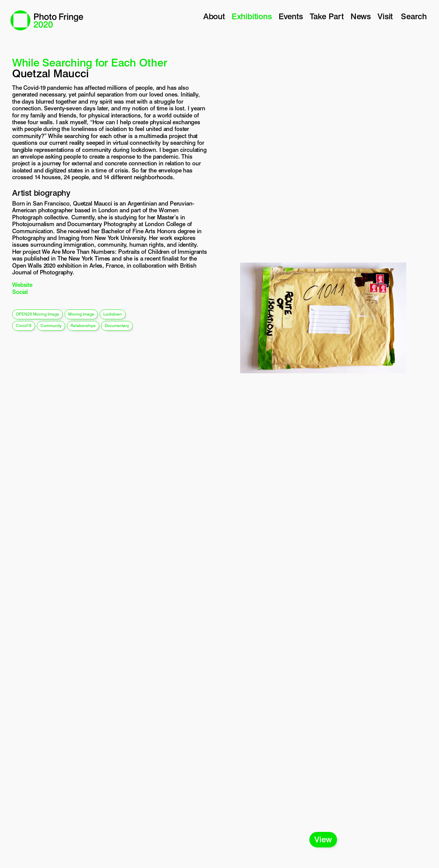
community (51, 325)
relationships (83, 325)
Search (414, 16)
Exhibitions (252, 16)
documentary (117, 325)
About (214, 16)
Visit (385, 16)
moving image (81, 314)
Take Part (327, 16)
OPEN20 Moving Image (37, 314)
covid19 (24, 325)
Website (22, 285)
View (323, 839)
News (361, 16)
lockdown (113, 314)
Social (20, 292)
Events (291, 16)
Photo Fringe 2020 (47, 20)
